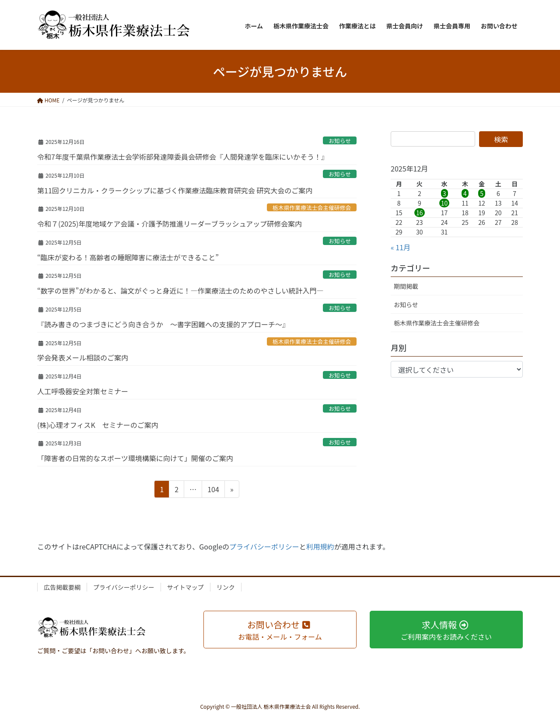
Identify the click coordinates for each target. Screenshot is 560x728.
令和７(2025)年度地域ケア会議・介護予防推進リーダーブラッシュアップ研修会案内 (170, 224)
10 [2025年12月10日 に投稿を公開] (444, 203)
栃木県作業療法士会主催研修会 (312, 208)
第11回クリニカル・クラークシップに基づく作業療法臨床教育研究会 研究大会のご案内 (175, 190)
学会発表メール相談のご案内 (83, 357)
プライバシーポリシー (264, 546)
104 (213, 490)
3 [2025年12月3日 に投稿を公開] (444, 193)
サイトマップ (185, 587)
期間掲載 (406, 286)
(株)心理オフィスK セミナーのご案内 (98, 425)
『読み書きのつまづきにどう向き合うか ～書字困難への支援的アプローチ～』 (163, 324)
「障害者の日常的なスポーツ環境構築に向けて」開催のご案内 (135, 458)
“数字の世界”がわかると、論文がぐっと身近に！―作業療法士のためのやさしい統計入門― (180, 290)
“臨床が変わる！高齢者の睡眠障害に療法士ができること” (128, 257)
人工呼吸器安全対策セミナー (83, 391)
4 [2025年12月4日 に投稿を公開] (465, 193)
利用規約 (320, 546)
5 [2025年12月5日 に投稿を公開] (482, 193)
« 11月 (401, 247)
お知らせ (340, 141)
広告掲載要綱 (62, 587)
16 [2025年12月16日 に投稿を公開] (420, 213)
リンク (226, 587)
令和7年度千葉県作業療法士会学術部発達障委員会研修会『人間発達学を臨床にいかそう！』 (183, 157)
